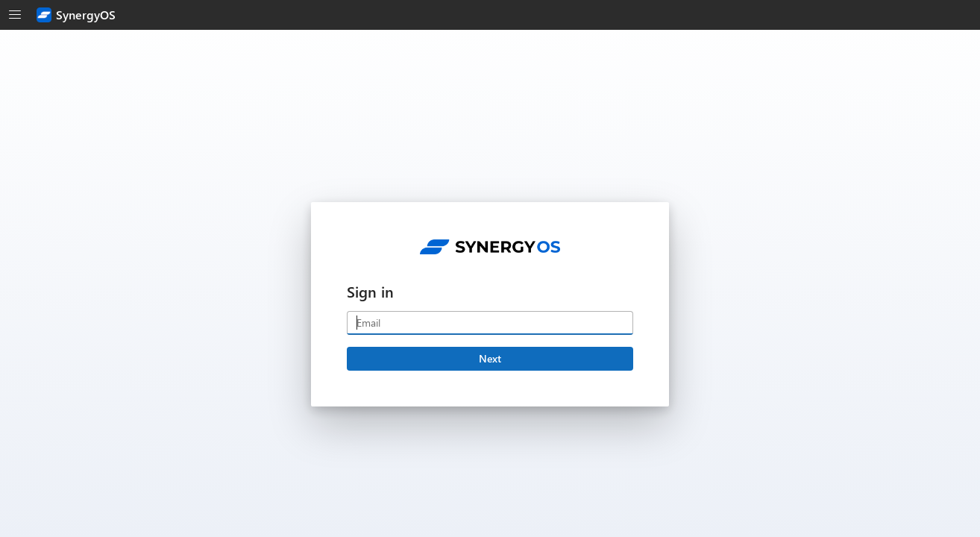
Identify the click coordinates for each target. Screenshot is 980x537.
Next (490, 358)
